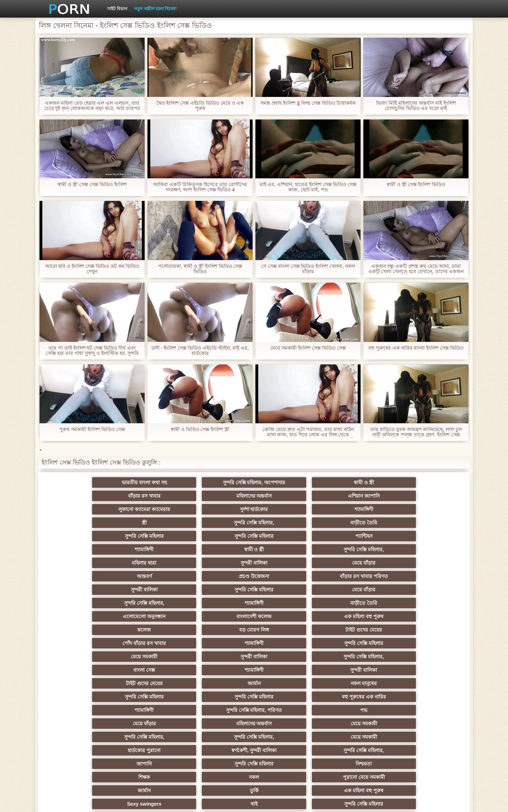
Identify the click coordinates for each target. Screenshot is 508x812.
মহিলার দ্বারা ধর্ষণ (150, 710)
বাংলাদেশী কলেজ (150, 549)
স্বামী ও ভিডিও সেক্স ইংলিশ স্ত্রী (200, 429)
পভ (427, 590)
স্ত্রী (289, 496)
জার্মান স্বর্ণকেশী (427, 683)
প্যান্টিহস (220, 509)
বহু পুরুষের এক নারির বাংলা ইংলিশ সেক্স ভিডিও (416, 348)
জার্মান (358, 576)
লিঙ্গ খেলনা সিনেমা (358, 724)
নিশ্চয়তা (427, 616)
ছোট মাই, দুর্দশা (427, 657)
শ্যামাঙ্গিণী (220, 496)
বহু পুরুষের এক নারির (220, 590)
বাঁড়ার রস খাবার (289, 482)
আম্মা (289, 657)
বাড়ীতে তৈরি (427, 496)
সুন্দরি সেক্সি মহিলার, (358, 496)
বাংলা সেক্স (81, 576)
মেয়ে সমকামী (288, 563)
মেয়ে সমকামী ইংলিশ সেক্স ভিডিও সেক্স (308, 348)
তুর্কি (358, 630)
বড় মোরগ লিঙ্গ (358, 549)
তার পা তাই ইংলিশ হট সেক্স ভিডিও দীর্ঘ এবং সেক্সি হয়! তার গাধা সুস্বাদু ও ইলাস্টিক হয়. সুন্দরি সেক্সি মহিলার (92, 351)
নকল (150, 630)
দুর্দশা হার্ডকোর (150, 496)
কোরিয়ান (81, 724)
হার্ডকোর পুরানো (81, 616)
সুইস (81, 710)
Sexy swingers (81, 643)
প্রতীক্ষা (427, 737)
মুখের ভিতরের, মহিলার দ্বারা (289, 724)
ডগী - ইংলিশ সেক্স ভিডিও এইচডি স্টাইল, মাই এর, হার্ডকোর (200, 351)
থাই (150, 643)
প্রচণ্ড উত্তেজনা (358, 523)
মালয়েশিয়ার (427, 697)
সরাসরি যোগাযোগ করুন (289, 710)
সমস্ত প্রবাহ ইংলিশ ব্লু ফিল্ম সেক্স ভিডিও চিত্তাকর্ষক (308, 103)
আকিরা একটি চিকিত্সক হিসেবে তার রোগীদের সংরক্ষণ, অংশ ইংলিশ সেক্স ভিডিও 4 (200, 187)
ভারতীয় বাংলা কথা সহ (81, 482)
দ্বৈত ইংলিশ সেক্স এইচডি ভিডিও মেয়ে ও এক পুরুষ (200, 106)
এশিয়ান (288, 643)
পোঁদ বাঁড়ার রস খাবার (81, 563)
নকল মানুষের (427, 576)
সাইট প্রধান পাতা (367, 801)
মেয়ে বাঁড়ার (219, 523)
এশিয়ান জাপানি (427, 482)
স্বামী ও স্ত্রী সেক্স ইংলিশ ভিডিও (416, 184)
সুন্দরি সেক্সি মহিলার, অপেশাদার (150, 482)
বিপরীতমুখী (81, 737)
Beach (150, 737)
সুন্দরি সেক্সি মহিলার (81, 509)
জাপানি (288, 616)
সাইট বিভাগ (117, 9)
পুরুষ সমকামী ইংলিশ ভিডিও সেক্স (92, 429)
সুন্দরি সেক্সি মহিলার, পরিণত (358, 590)
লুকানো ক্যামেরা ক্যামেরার (81, 496)
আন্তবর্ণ (289, 523)
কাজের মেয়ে (220, 737)
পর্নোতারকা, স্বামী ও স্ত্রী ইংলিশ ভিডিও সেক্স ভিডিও (200, 269)
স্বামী (288, 737)
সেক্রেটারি (220, 697)
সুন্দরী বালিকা (150, 523)
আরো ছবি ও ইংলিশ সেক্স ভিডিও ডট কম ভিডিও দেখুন (92, 269)
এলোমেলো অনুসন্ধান (81, 549)
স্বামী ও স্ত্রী (220, 482)
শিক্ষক (81, 630)
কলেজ (288, 549)
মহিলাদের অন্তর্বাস (358, 482)
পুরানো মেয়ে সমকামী (220, 630)
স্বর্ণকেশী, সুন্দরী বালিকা (150, 616)
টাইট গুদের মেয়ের (427, 549)
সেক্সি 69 (219, 710)
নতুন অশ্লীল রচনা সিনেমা (155, 9)
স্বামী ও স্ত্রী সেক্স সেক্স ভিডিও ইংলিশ (92, 184)
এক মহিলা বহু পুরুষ (219, 549)
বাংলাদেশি (358, 710)
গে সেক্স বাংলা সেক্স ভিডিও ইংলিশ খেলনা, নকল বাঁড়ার (308, 269)
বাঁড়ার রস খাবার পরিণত (427, 523)
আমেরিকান (289, 697)
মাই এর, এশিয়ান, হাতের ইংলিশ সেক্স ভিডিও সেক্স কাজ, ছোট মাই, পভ (308, 187)
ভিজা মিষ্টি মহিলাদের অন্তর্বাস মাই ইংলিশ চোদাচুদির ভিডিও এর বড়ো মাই (416, 106)
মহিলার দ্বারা (81, 523)
